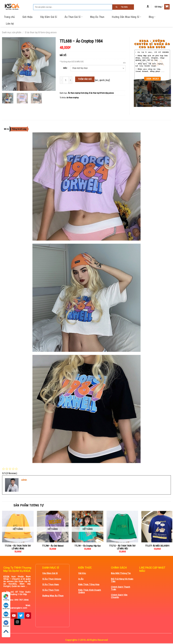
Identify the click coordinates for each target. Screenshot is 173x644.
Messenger (6, 624)
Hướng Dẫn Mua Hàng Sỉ (126, 17)
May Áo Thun (97, 17)
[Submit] (123, 7)
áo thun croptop (73, 98)
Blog (152, 17)
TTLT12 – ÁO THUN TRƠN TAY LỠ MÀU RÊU (122, 547)
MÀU (65, 68)
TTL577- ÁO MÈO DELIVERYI (157, 546)
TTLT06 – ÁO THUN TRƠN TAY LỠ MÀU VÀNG (18, 547)
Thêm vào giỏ (85, 79)
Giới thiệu (28, 17)
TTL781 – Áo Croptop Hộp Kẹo (88, 546)
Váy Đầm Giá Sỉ (49, 17)
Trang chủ (9, 17)
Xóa (124, 63)
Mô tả (7, 129)
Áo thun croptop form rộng (78, 93)
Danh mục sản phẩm (12, 32)
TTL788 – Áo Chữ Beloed (53, 546)
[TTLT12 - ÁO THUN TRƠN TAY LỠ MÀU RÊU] (122, 527)
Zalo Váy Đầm (6, 615)
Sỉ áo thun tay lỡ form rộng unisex (41, 32)
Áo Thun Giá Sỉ (74, 17)
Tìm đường (6, 597)
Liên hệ (10, 24)
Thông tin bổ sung (24, 129)
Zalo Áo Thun (6, 606)
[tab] (8, 129)
